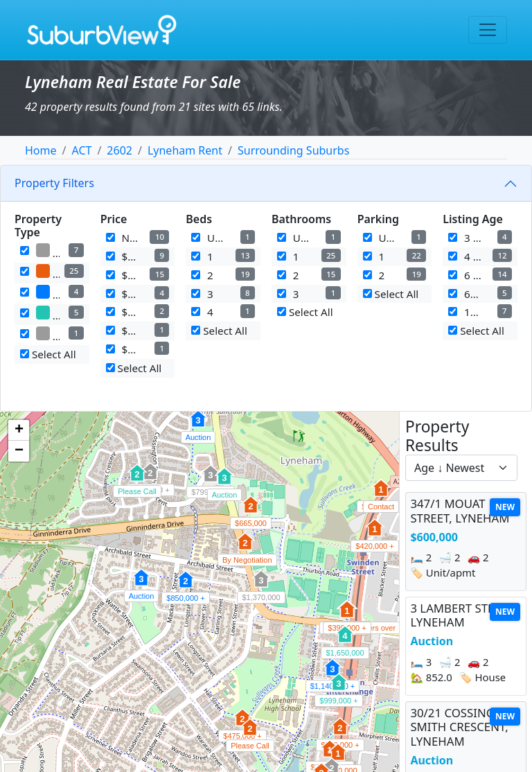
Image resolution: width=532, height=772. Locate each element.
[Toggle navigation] (488, 30)
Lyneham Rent (185, 150)
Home (41, 150)
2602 (119, 150)
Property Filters (54, 183)
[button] (141, 585)
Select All (48, 354)
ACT (81, 150)
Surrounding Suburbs (293, 150)
